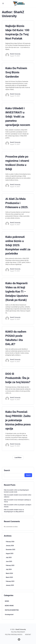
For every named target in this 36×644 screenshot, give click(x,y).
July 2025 (9, 557)
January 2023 (10, 585)
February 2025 (10, 565)
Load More (18, 458)
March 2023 (9, 577)
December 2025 (11, 550)
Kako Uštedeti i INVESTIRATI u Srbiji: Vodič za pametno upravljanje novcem (18, 117)
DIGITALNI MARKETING (12, 610)
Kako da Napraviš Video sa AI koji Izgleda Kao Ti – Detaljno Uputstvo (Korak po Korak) (17, 292)
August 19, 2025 (15, 56)
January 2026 (10, 546)
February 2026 (10, 542)
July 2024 (9, 569)
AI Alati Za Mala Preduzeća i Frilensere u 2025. (17, 203)
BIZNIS (7, 601)
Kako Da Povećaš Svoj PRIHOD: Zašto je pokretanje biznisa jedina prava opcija (18, 420)
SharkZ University (15, 54)
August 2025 (10, 553)
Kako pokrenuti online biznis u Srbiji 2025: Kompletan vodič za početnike (18, 245)
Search (7, 470)
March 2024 (9, 573)
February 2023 (10, 581)
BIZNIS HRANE (9, 606)
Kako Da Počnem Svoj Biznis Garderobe (16, 72)
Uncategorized (9, 614)
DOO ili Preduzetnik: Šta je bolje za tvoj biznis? (18, 378)
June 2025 (9, 561)
